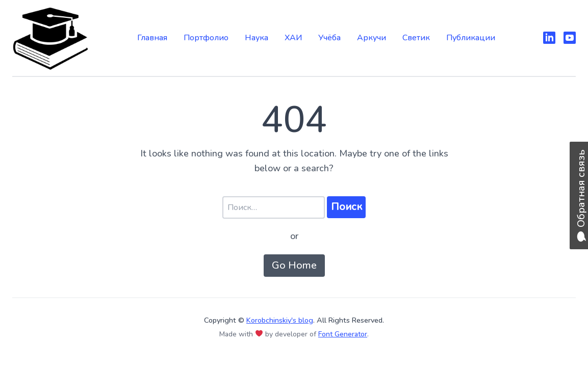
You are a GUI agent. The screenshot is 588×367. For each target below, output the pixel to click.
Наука (257, 38)
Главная (152, 38)
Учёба (329, 38)
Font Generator (343, 334)
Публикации (471, 38)
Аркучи (372, 38)
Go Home (294, 265)
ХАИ (293, 38)
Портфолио (206, 38)
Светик (416, 38)
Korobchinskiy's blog (280, 320)
